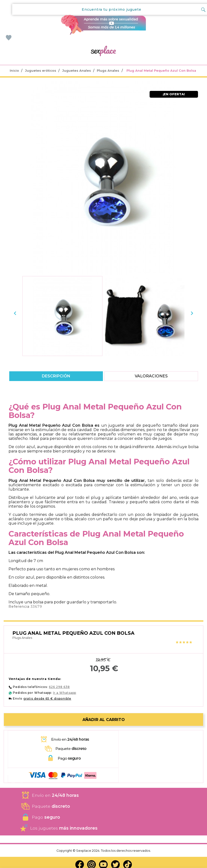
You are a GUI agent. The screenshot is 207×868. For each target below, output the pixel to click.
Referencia (19, 607)
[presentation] (15, 313)
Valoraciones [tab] (151, 376)
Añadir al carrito (104, 720)
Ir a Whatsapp (65, 693)
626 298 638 (59, 687)
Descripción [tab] (56, 376)
